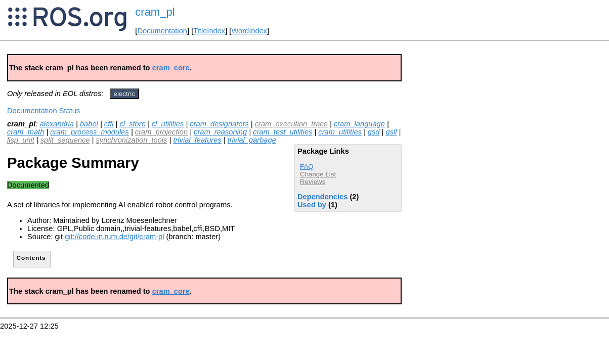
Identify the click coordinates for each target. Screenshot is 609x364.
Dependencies (322, 197)
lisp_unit (21, 140)
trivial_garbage (252, 140)
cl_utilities (168, 124)
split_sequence (65, 140)
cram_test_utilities (282, 132)
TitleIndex (209, 31)
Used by (312, 205)
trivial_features (197, 140)
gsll (391, 132)
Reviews (313, 182)
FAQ (307, 167)
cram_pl (155, 12)
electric (124, 94)
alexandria (57, 124)
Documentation (162, 31)
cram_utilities (340, 132)
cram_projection (161, 132)
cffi (109, 124)
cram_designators (219, 124)
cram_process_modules (90, 132)
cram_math (26, 132)
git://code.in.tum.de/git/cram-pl (114, 237)
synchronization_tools (131, 140)
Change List (318, 174)
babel (89, 124)
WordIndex (249, 31)
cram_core (171, 68)
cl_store (132, 124)
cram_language (359, 124)
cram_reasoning (220, 132)
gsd (374, 132)
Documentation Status (43, 111)
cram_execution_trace (291, 124)
